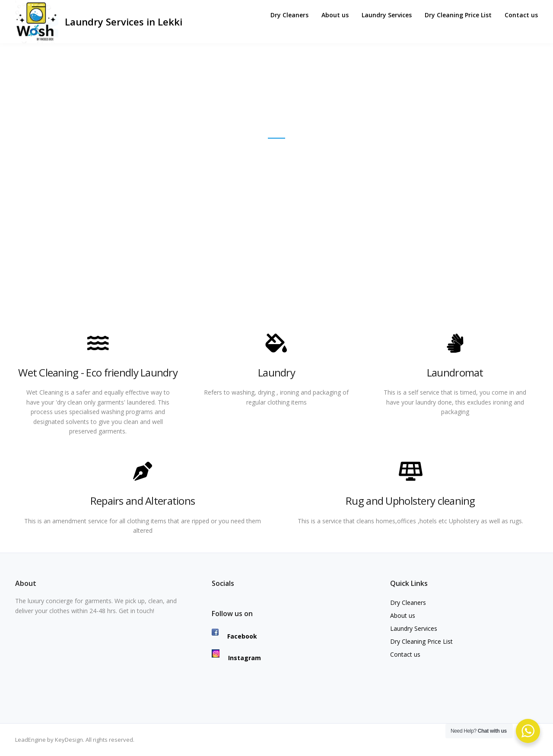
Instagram (236, 658)
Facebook (234, 636)
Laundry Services (387, 15)
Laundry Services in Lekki (124, 22)
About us (335, 15)
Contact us (521, 15)
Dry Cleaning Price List (458, 15)
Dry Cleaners (289, 15)
